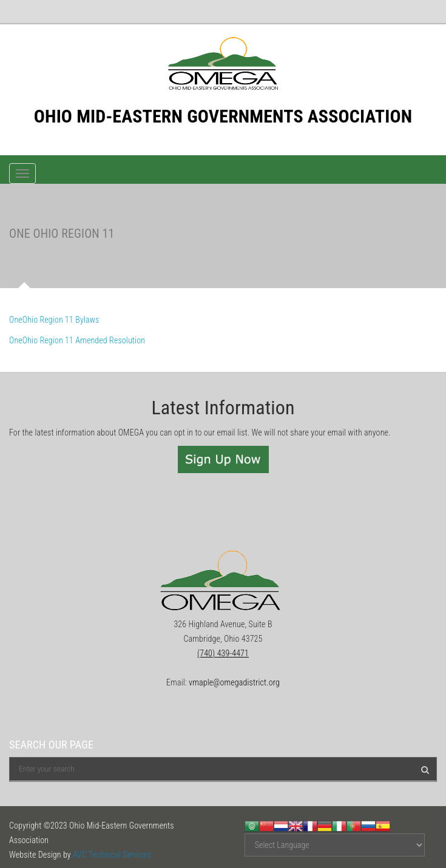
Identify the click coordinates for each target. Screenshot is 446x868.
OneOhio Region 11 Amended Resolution (77, 340)
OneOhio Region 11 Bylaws (54, 320)
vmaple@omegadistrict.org (234, 682)
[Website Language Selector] (335, 845)
